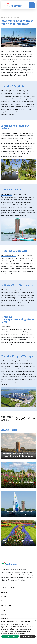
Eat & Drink (5, 597)
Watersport (16, 17)
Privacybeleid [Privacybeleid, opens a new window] (28, 633)
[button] (18, 641)
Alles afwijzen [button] (28, 636)
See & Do (8, 17)
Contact (4, 610)
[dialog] (18, 631)
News (3, 601)
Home (3, 17)
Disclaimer (5, 618)
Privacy (4, 614)
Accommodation (7, 605)
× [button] (35, 621)
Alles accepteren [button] (10, 636)
